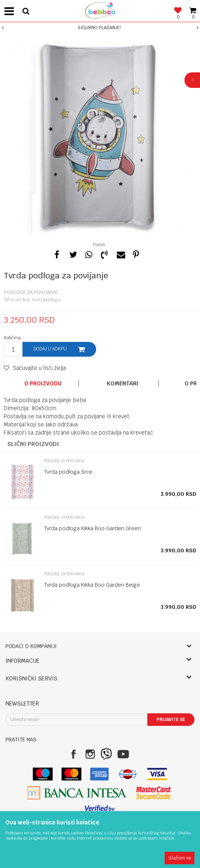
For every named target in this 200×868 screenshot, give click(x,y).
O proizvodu (43, 384)
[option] (100, 28)
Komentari (123, 384)
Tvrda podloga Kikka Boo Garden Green (92, 528)
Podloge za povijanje (31, 292)
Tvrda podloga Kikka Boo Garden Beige (92, 585)
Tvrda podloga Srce (68, 472)
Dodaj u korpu (50, 349)
